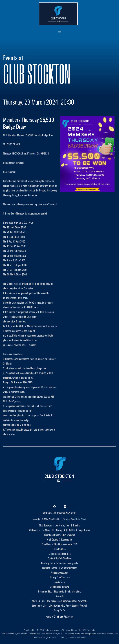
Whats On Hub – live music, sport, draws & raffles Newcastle (59, 601)
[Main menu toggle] (60, 32)
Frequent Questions (60, 572)
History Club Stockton (60, 577)
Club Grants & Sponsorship (59, 539)
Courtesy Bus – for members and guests (59, 563)
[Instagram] (65, 507)
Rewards (60, 596)
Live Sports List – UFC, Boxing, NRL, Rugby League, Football (59, 605)
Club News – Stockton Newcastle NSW (60, 544)
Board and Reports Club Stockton (60, 535)
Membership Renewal (60, 587)
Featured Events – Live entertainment (59, 568)
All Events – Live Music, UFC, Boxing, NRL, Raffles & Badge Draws (59, 530)
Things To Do (60, 610)
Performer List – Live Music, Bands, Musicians (60, 591)
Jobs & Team (59, 582)
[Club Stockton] (58, 14)
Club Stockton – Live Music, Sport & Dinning (60, 525)
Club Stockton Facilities (60, 554)
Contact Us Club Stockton (59, 558)
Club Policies (60, 549)
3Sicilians (59, 616)
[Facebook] (54, 507)
